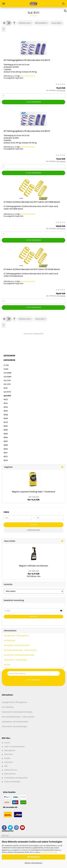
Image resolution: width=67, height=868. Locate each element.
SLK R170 (7, 392)
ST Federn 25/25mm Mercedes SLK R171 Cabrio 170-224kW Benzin (32, 269)
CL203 (6, 369)
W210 (6, 449)
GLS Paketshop (9, 641)
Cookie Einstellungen (12, 782)
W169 (6, 418)
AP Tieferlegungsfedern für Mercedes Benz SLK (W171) (27, 60)
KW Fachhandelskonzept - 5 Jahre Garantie (20, 650)
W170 (6, 422)
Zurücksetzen (33, 530)
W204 (6, 437)
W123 (6, 399)
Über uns (5, 836)
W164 (6, 411)
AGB (6, 766)
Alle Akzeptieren (34, 857)
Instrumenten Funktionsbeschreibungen (19, 655)
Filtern (34, 525)
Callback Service (11, 770)
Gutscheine (9, 754)
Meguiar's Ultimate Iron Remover (34, 566)
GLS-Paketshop (8, 707)
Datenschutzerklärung (48, 852)
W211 (6, 453)
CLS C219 (7, 384)
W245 (6, 460)
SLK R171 (7, 396)
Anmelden (34, 617)
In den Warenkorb (33, 102)
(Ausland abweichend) (28, 76)
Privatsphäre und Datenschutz (16, 778)
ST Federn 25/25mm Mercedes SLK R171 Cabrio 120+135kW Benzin (32, 202)
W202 (6, 430)
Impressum (9, 762)
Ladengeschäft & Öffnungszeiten (14, 702)
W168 (6, 415)
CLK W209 (7, 377)
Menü (4, 4)
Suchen (7, 743)
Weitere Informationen (33, 863)
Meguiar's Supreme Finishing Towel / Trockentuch (33, 492)
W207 (6, 441)
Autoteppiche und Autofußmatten (17, 645)
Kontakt (7, 758)
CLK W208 (7, 373)
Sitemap (7, 665)
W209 (6, 445)
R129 (6, 388)
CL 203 (6, 365)
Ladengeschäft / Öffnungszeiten (16, 636)
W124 (6, 403)
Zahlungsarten (10, 750)
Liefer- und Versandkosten (14, 747)
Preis (6, 512)
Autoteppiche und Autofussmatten (15, 722)
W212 (6, 456)
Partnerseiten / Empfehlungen (15, 660)
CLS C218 (7, 380)
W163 (6, 407)
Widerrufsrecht (10, 774)
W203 (6, 434)
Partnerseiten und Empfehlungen (14, 727)
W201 (6, 426)
